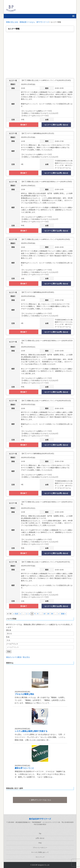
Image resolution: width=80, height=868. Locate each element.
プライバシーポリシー (40, 848)
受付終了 (24, 125)
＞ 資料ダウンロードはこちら (40, 800)
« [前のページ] (20, 614)
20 (48, 614)
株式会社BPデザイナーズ (40, 819)
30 (52, 614)
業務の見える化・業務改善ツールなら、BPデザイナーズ (28, 22)
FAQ (40, 843)
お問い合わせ (40, 838)
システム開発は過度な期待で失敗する (31, 731)
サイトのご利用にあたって (40, 852)
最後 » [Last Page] (63, 614)
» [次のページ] (59, 614)
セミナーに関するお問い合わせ (56, 125)
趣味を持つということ (24, 768)
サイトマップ (40, 857)
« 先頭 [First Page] (16, 614)
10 (44, 614)
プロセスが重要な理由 (24, 694)
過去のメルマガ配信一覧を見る (18, 657)
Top (40, 834)
